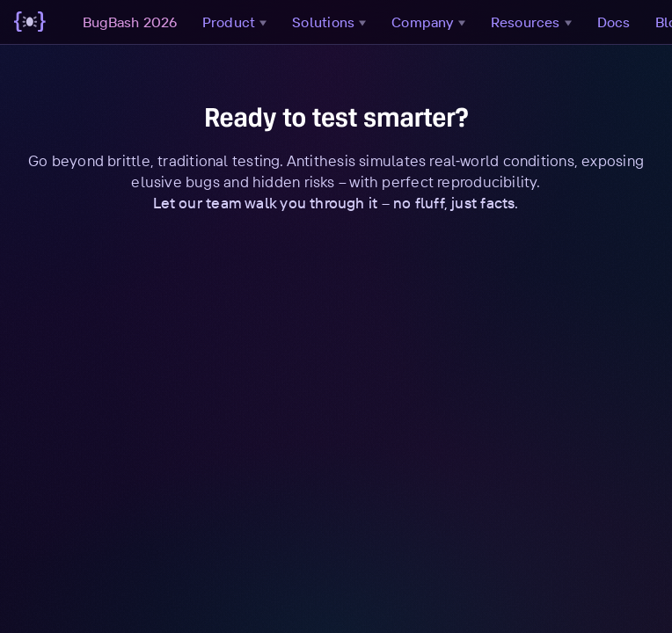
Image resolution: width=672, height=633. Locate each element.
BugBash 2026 (130, 22)
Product (237, 22)
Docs (614, 22)
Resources (533, 22)
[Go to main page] (30, 22)
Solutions (331, 22)
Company (431, 22)
